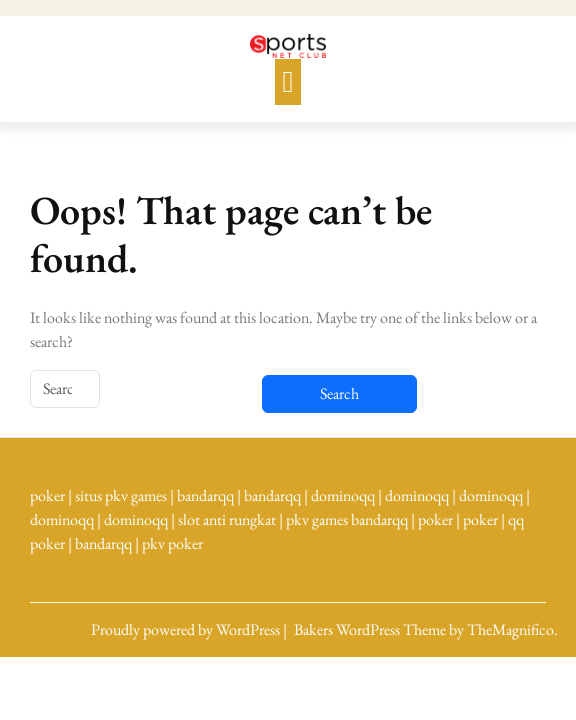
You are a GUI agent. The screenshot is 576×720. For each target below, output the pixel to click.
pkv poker (172, 543)
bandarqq (205, 495)
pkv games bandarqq (347, 519)
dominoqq (343, 495)
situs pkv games (121, 495)
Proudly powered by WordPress (187, 629)
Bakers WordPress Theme (371, 629)
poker (47, 495)
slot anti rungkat (227, 519)
